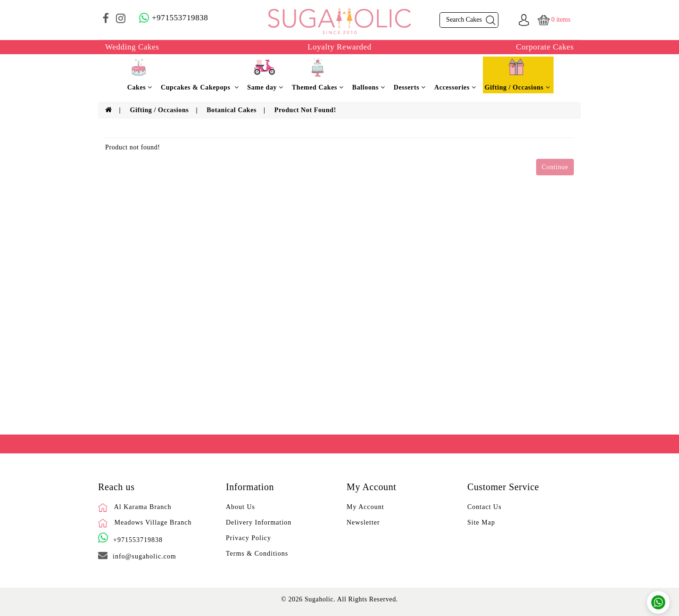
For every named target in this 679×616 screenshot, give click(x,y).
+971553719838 (138, 540)
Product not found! (305, 110)
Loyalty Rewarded (339, 47)
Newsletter (363, 522)
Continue (555, 167)
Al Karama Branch (143, 507)
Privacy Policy (248, 538)
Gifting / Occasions (159, 110)
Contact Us (484, 507)
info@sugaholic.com (145, 556)
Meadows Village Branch (153, 522)
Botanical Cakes (232, 110)
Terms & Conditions (257, 554)
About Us (240, 507)
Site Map (481, 522)
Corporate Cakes (545, 47)
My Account (365, 507)
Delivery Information (259, 522)
